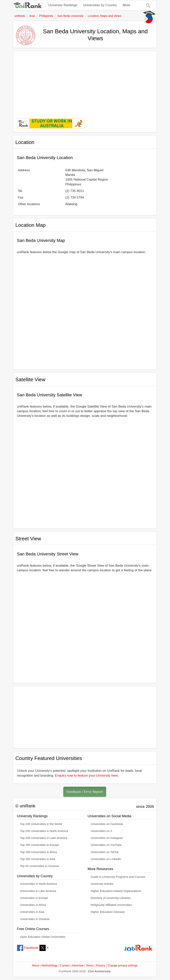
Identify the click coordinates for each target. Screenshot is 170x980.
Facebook (28, 948)
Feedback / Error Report (85, 792)
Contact (65, 965)
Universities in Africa (33, 905)
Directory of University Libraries (111, 898)
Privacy (101, 965)
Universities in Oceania (35, 919)
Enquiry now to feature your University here (86, 776)
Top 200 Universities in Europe (40, 845)
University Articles (102, 884)
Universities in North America (39, 884)
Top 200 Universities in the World (41, 824)
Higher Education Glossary (108, 912)
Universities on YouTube (106, 845)
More (127, 5)
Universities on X (102, 831)
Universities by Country (100, 5)
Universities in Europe (34, 898)
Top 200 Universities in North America (44, 831)
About (35, 965)
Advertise (78, 965)
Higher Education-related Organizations (116, 891)
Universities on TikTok (105, 852)
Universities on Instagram (107, 838)
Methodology (50, 965)
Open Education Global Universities (43, 937)
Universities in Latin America (38, 891)
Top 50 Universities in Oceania (40, 866)
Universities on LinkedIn (106, 859)
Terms (90, 965)
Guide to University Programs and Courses (118, 877)
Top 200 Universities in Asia (38, 859)
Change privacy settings (123, 965)
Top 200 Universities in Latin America (44, 838)
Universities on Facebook (107, 824)
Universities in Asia (32, 912)
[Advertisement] (85, 82)
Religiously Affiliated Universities (111, 905)
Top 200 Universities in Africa (39, 852)
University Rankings (63, 5)
